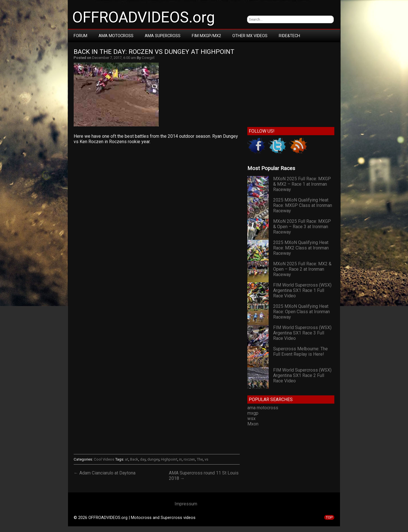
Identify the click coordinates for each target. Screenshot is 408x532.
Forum (80, 36)
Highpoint (169, 459)
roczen (189, 459)
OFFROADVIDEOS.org (144, 17)
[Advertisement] (157, 199)
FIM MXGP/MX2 (206, 36)
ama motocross (263, 408)
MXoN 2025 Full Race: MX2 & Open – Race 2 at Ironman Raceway (302, 269)
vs (206, 459)
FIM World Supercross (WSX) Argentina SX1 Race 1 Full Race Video (302, 290)
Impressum (186, 504)
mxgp (253, 413)
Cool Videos (104, 459)
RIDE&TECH (289, 36)
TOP (329, 517)
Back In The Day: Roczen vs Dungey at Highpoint (154, 52)
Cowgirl (148, 58)
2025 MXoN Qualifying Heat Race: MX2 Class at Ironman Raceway (301, 248)
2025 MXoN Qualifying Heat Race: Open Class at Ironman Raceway (301, 312)
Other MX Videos (250, 36)
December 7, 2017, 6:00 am (114, 58)
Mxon (253, 424)
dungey (153, 459)
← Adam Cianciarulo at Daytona (105, 473)
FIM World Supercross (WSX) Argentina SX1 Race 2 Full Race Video (302, 375)
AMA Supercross (163, 36)
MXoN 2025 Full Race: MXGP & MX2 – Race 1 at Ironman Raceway (302, 184)
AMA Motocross (116, 36)
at (127, 459)
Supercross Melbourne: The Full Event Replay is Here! (300, 351)
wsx (251, 418)
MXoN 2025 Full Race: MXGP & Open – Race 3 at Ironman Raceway (302, 227)
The (200, 459)
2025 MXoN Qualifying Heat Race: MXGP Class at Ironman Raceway (303, 205)
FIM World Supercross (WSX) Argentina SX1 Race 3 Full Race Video (302, 333)
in (180, 459)
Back (134, 459)
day (143, 459)
